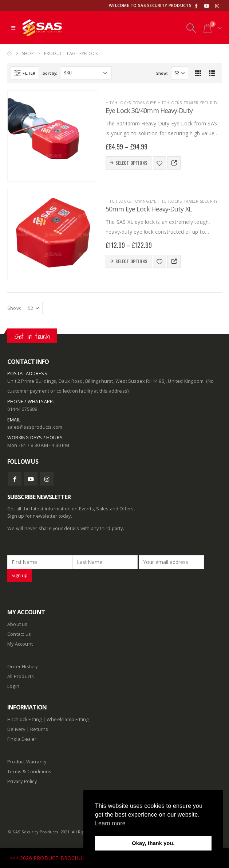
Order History (23, 667)
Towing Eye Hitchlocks (157, 103)
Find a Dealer (22, 739)
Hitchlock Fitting (24, 719)
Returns (39, 729)
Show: (162, 73)
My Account (20, 644)
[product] (53, 136)
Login (13, 686)
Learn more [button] (110, 823)
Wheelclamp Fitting (68, 719)
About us (17, 624)
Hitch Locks (118, 103)
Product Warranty (27, 762)
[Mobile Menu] (13, 28)
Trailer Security (201, 103)
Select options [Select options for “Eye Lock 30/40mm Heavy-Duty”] (131, 163)
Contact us (19, 634)
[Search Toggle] (191, 28)
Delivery (16, 729)
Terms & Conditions (29, 772)
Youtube (31, 479)
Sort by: (50, 73)
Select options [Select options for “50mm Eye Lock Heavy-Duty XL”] (131, 261)
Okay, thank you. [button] (153, 843)
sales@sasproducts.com (35, 427)
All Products (21, 676)
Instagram (47, 479)
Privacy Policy (22, 781)
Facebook (15, 479)
